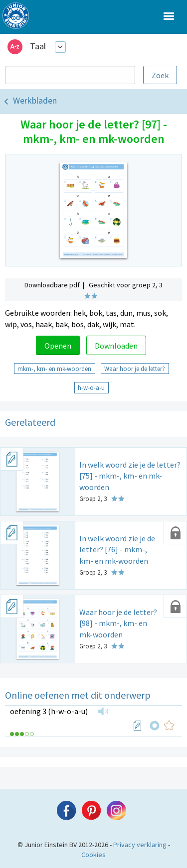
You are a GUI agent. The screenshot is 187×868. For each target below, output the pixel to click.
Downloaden (116, 346)
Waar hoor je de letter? (135, 369)
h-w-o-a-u (91, 387)
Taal (38, 46)
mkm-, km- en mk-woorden (54, 369)
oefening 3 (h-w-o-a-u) (49, 711)
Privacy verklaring (140, 845)
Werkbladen (35, 100)
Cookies (93, 855)
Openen (58, 346)
